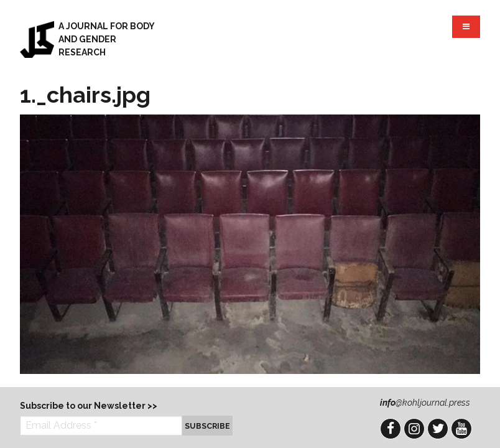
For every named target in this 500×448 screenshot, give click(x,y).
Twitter (438, 429)
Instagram (414, 429)
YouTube (461, 429)
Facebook (391, 429)
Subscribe (207, 426)
